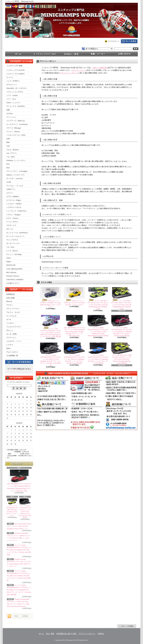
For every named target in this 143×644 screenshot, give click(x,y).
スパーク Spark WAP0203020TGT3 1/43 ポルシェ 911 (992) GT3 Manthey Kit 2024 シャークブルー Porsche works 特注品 (19, 550)
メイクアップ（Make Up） (16, 121)
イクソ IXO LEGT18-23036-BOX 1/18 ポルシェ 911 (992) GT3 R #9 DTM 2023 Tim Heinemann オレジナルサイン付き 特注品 (50, 333)
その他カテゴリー (13, 283)
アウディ (10, 305)
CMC (8, 146)
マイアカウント (114, 41)
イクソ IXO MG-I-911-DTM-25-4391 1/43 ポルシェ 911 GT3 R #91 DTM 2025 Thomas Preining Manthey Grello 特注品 (122, 359)
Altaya (9, 258)
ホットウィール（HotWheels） (18, 233)
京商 (8, 110)
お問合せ (125, 54)
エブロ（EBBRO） (13, 197)
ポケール (10, 229)
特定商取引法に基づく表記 (66, 634)
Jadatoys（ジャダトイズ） (16, 175)
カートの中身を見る (19, 362)
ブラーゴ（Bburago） (14, 128)
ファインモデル (12, 222)
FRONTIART (11, 265)
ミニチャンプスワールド (45, 54)
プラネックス (11, 225)
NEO (8, 168)
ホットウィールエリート (16, 236)
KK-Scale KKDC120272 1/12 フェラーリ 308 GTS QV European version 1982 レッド (19, 526)
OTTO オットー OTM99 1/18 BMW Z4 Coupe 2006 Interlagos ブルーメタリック (51, 304)
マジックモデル (12, 240)
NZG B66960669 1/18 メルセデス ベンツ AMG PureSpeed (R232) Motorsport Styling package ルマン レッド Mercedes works (74, 332)
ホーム (18, 54)
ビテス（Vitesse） (13, 218)
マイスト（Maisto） (14, 132)
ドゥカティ (10, 323)
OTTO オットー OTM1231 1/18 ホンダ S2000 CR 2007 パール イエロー (74, 303)
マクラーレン (11, 338)
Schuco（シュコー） (14, 103)
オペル (9, 319)
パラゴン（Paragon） (14, 215)
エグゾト (10, 193)
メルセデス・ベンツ (14, 341)
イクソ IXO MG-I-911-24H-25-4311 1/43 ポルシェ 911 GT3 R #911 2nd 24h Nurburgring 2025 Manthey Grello (122, 305)
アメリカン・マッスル (15, 186)
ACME (9, 182)
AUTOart (9, 114)
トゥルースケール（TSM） (16, 135)
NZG (8, 164)
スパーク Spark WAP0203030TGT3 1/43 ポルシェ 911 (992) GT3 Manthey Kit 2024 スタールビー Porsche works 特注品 (19, 576)
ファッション (11, 117)
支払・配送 (50, 634)
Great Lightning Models (14, 269)
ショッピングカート (129, 41)
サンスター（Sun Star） (15, 179)
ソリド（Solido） (13, 95)
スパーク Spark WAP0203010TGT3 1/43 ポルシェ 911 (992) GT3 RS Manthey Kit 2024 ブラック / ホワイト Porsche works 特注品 (19, 590)
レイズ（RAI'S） (13, 251)
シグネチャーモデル (14, 207)
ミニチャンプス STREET (15, 74)
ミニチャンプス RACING (16, 70)
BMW (8, 348)
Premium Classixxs (13, 276)
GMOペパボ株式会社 (100, 68)
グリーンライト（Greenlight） (17, 171)
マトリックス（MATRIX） (16, 106)
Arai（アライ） (12, 153)
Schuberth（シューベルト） (16, 160)
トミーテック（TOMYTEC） (17, 211)
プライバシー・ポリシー (69, 73)
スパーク (10, 77)
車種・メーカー (98, 54)
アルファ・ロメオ (13, 312)
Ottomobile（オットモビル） (17, 88)
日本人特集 (10, 298)
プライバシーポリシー (87, 634)
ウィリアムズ (11, 316)
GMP (8, 139)
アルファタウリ (12, 352)
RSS (16, 616)
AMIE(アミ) (11, 189)
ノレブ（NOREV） (13, 81)
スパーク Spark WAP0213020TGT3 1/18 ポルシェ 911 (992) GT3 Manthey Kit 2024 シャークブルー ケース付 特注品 (98, 359)
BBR (8, 142)
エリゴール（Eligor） (14, 200)
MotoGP (9, 301)
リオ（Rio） (11, 247)
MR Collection (11, 272)
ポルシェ (10, 330)
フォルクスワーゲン (14, 327)
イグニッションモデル (15, 92)
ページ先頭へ (127, 626)
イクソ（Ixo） (12, 99)
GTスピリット (12, 85)
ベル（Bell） (11, 157)
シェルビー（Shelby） (14, 204)
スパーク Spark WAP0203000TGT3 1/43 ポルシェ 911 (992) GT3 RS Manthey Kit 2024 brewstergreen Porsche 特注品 (25, 512)
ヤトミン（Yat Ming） (14, 254)
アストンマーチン (13, 309)
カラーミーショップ (79, 70)
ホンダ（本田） (12, 334)
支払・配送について (71, 54)
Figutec (9, 262)
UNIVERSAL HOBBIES (15, 280)
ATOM (25, 616)
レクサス (10, 345)
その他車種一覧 (12, 356)
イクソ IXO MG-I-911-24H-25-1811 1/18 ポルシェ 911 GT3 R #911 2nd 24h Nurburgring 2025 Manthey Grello (98, 305)
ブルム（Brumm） (13, 150)
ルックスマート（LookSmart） (18, 124)
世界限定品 (10, 294)
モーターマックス (13, 243)
